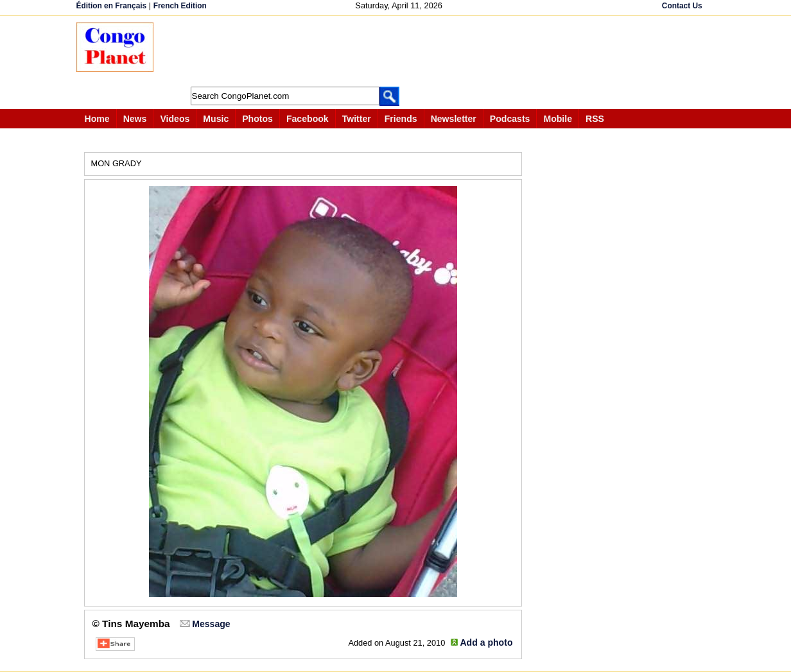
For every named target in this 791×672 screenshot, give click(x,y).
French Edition (180, 6)
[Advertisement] (400, 51)
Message (211, 624)
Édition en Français (112, 6)
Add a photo (486, 642)
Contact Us (682, 6)
